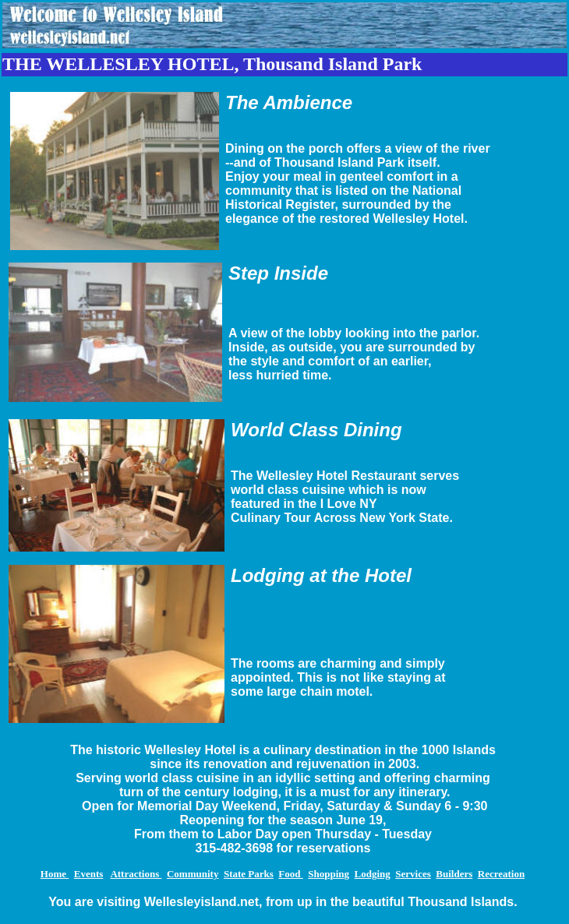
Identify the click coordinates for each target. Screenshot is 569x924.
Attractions (136, 874)
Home (55, 874)
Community (193, 874)
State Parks (249, 874)
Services (413, 874)
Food (290, 874)
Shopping (329, 874)
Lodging (373, 874)
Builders (454, 874)
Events (89, 874)
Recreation (501, 874)
